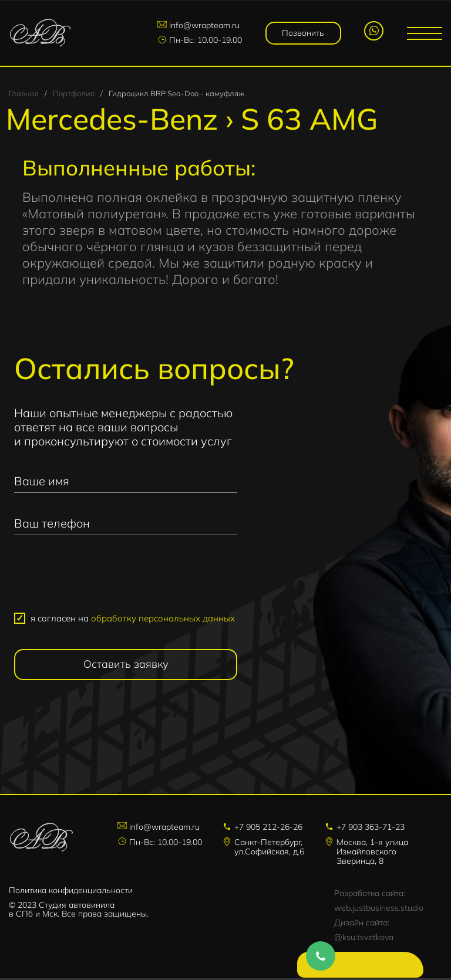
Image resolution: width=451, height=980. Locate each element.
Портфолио (74, 95)
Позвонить (304, 33)
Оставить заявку (126, 666)
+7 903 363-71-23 (371, 829)
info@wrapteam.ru (207, 26)
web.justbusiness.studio (379, 910)
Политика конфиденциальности (71, 892)
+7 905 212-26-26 (268, 829)
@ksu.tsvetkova (364, 939)
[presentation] (126, 580)
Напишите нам (354, 968)
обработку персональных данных (163, 620)
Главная (24, 95)
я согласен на (133, 620)
